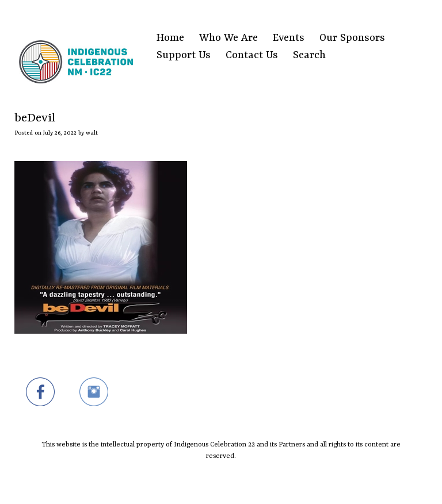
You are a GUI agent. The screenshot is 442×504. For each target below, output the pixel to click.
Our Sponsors (352, 38)
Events (289, 38)
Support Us (184, 56)
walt (92, 133)
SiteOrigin (214, 482)
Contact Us (252, 56)
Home (170, 38)
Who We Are (228, 38)
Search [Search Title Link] (309, 56)
